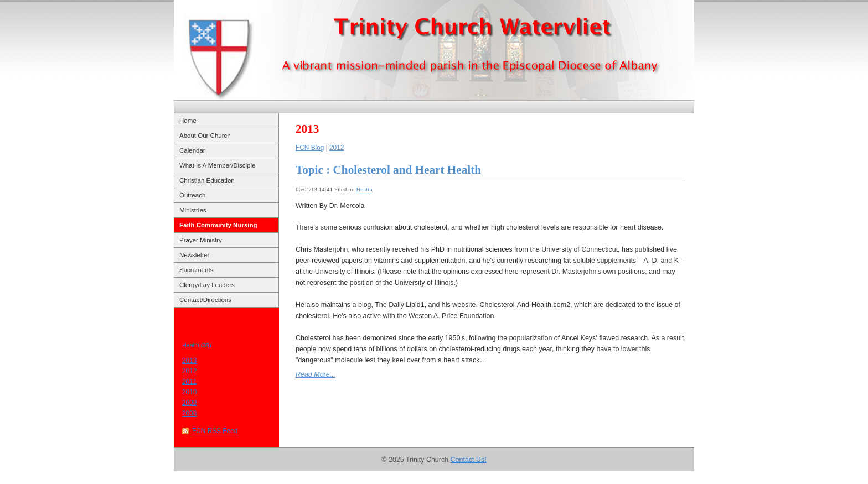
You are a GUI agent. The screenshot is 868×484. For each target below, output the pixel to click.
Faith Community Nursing (218, 225)
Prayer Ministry (201, 240)
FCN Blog (310, 148)
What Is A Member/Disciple (217, 165)
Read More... (316, 374)
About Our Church (205, 136)
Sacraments (196, 270)
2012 (189, 371)
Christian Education (207, 180)
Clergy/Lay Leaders (207, 285)
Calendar (192, 150)
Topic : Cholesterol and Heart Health (388, 170)
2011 (189, 382)
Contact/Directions (205, 300)
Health (364, 189)
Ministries (193, 210)
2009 (189, 403)
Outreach (192, 195)
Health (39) (197, 345)
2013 (189, 361)
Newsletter (194, 255)
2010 (189, 392)
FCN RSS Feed (215, 431)
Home (188, 121)
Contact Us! (469, 460)
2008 (189, 413)
